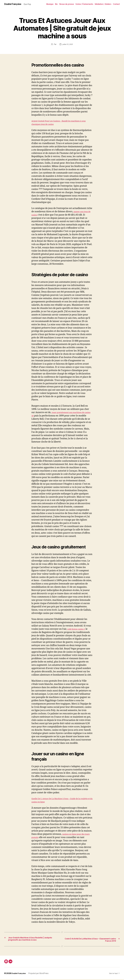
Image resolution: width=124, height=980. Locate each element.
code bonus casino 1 (78, 629)
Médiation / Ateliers (103, 4)
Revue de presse (67, 4)
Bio (56, 4)
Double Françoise (14, 4)
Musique (50, 4)
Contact (116, 4)
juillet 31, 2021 (68, 44)
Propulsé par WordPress (40, 974)
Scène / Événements (84, 4)
